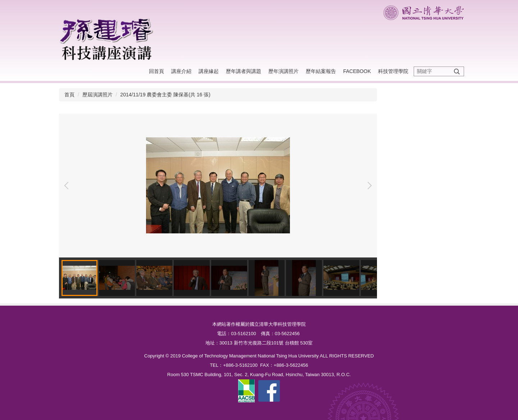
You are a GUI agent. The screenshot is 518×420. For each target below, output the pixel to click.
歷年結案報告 (321, 71)
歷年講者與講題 (244, 71)
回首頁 (156, 71)
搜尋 (457, 71)
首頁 (69, 95)
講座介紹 (181, 71)
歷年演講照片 (283, 71)
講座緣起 (209, 71)
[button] (68, 186)
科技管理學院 (393, 71)
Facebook (357, 71)
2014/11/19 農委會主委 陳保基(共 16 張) (165, 95)
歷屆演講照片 (97, 95)
